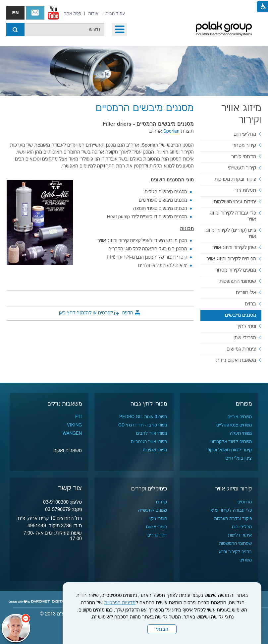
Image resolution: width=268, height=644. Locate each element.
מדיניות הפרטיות (120, 603)
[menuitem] (115, 14)
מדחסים (245, 502)
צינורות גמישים (241, 349)
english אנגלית (15, 13)
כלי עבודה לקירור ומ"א (231, 510)
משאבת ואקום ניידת (236, 360)
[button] (120, 29)
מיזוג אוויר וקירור (241, 114)
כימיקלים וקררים (149, 489)
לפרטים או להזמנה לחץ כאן (86, 313)
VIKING (74, 425)
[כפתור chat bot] (16, 628)
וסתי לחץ (247, 326)
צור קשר (35, 13)
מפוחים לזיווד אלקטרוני (231, 442)
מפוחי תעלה (241, 433)
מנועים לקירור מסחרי (235, 270)
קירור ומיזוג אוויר (233, 489)
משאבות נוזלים (65, 404)
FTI (79, 417)
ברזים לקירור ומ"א (235, 552)
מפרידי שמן (245, 338)
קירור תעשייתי (242, 168)
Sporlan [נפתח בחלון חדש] (171, 131)
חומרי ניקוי (158, 519)
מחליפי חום (245, 134)
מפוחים (244, 404)
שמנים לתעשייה (153, 510)
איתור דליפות (240, 535)
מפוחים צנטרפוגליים (234, 425)
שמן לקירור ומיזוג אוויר (234, 248)
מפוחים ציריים (240, 417)
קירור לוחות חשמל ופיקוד (229, 450)
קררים (161, 502)
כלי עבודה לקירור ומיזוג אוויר (233, 216)
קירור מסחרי (244, 145)
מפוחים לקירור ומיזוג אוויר (231, 259)
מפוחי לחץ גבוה (149, 404)
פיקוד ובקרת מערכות (235, 179)
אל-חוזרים (246, 293)
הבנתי (162, 629)
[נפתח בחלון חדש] (53, 13)
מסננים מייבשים (241, 315)
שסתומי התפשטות (238, 281)
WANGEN (72, 433)
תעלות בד (246, 191)
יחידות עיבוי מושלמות (235, 202)
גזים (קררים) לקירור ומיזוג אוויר (231, 233)
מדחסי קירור (244, 157)
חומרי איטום (157, 527)
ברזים (250, 304)
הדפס (128, 313)
